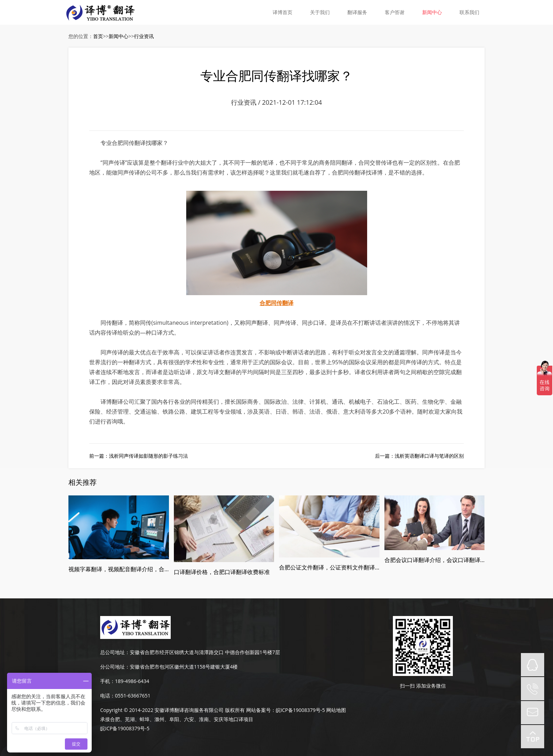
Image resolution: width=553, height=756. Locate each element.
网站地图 (336, 710)
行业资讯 (144, 36)
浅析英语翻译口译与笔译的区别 (429, 456)
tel (533, 689)
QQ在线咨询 (533, 665)
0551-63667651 (133, 696)
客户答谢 (395, 12)
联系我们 (469, 12)
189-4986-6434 (132, 681)
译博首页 (282, 12)
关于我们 (320, 12)
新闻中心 (432, 12)
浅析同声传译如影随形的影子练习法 (148, 456)
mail (533, 713)
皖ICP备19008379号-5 (300, 710)
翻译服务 (357, 12)
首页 (98, 36)
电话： (108, 696)
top (533, 737)
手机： (108, 681)
